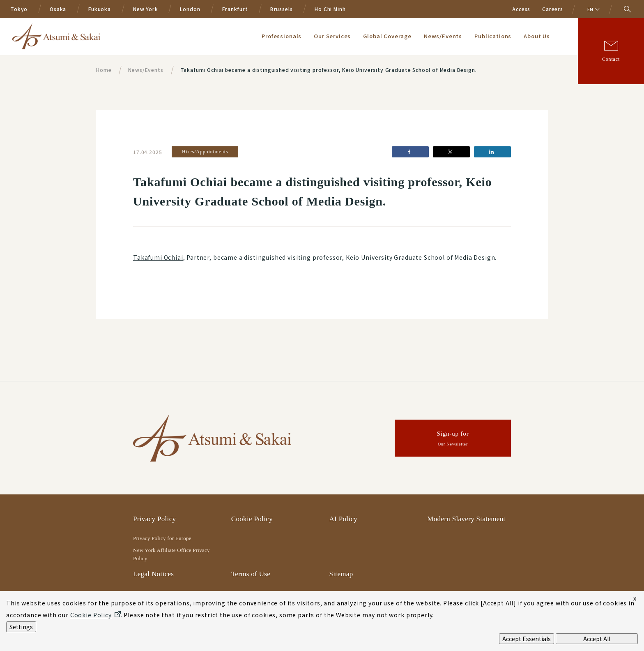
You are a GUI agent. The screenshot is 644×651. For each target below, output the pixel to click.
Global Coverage (387, 36)
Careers (553, 9)
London (190, 9)
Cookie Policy (252, 519)
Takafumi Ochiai (158, 257)
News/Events (443, 36)
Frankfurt (235, 9)
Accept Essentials (527, 639)
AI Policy (344, 519)
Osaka (58, 9)
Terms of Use (251, 574)
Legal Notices (153, 574)
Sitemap (341, 574)
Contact (611, 59)
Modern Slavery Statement (466, 519)
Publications (493, 36)
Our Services (332, 36)
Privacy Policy (154, 519)
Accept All (597, 639)
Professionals (282, 36)
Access (521, 9)
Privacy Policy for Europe (162, 538)
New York (146, 9)
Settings (21, 627)
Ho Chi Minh (330, 9)
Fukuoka (100, 9)
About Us (537, 36)
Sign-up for (453, 440)
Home (104, 70)
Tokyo (19, 9)
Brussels (282, 9)
